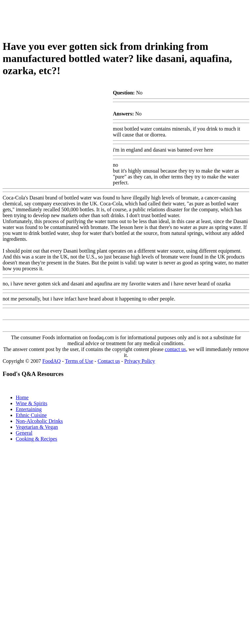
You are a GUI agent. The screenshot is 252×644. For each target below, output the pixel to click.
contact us (175, 349)
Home (22, 397)
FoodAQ (52, 361)
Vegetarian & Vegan (37, 427)
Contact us (109, 361)
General (24, 433)
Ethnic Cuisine (31, 415)
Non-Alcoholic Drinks (39, 421)
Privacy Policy (140, 361)
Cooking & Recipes (36, 439)
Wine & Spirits (31, 403)
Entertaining (29, 409)
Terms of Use (79, 361)
